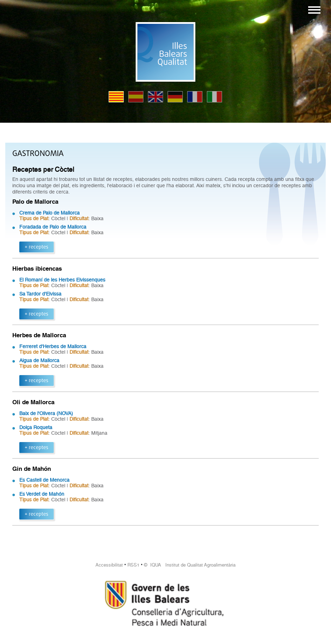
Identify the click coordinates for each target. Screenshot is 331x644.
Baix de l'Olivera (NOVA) (46, 413)
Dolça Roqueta (36, 427)
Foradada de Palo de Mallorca (53, 227)
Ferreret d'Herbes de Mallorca (53, 346)
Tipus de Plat (34, 218)
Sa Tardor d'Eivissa (40, 294)
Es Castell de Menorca (44, 480)
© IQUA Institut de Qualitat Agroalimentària (190, 565)
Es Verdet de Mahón (42, 494)
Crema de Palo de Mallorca (49, 213)
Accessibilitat (109, 565)
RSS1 (133, 565)
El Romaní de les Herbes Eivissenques (62, 280)
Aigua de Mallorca (39, 360)
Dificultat (79, 218)
